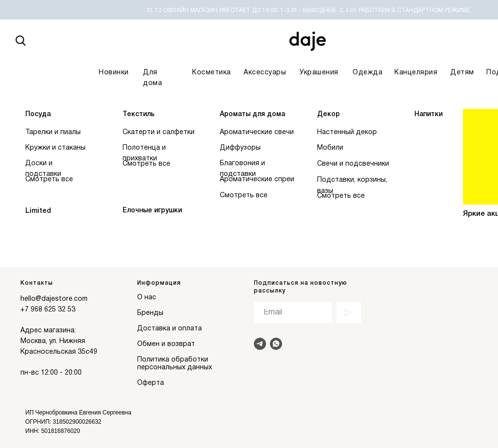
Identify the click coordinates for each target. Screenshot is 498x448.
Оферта (151, 383)
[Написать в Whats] (276, 344)
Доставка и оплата (169, 329)
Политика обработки (173, 360)
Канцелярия (416, 73)
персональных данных (175, 368)
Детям (462, 73)
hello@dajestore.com (54, 299)
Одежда (367, 73)
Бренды (150, 313)
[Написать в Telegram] (260, 344)
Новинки (114, 73)
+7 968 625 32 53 (48, 310)
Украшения (319, 73)
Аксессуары (265, 73)
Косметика (212, 73)
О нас (147, 298)
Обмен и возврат (166, 344)
